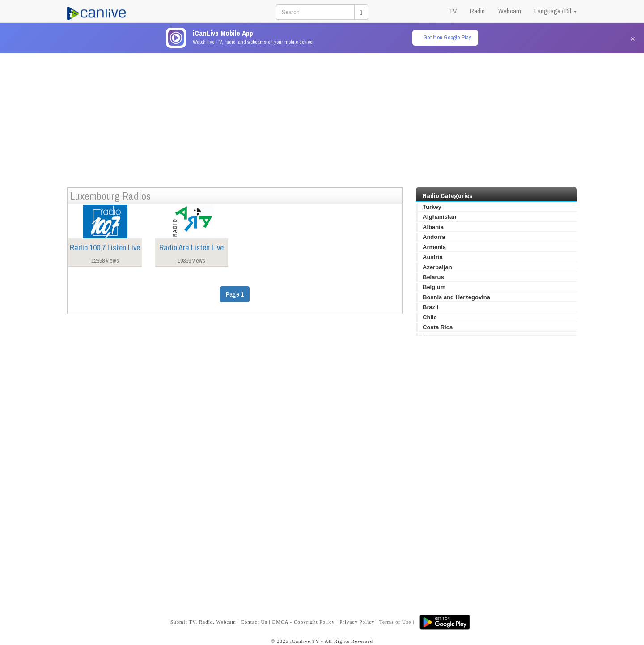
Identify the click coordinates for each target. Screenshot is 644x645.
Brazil (430, 307)
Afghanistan (439, 217)
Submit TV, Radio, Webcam (203, 622)
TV (453, 11)
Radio (477, 11)
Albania (433, 227)
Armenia (434, 247)
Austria (433, 257)
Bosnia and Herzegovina (456, 297)
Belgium (434, 287)
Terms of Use (395, 622)
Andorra (434, 237)
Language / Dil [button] (556, 11)
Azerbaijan (437, 267)
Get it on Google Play (447, 37)
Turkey (432, 207)
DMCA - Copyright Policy (303, 622)
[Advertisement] (322, 116)
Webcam (510, 11)
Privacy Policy (357, 622)
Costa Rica (438, 327)
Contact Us (254, 622)
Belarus (433, 277)
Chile (430, 317)
